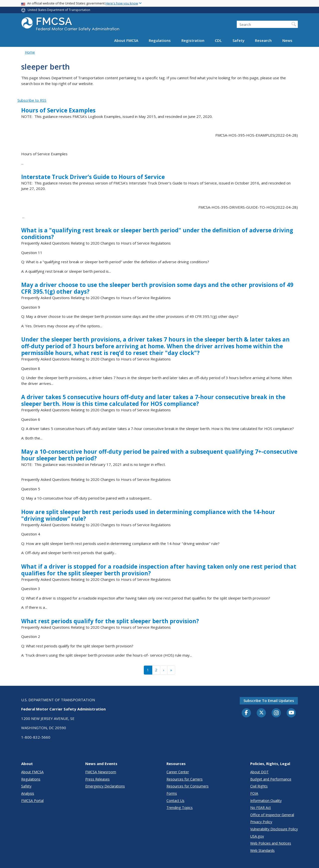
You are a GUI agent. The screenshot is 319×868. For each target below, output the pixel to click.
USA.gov (257, 836)
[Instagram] (276, 713)
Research (263, 40)
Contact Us (175, 801)
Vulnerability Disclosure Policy (274, 829)
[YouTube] (291, 713)
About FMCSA (126, 40)
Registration (193, 40)
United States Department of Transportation (59, 10)
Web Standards (262, 850)
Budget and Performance (271, 779)
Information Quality (266, 801)
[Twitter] (261, 713)
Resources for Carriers (185, 779)
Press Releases (97, 779)
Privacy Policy (261, 822)
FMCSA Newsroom (101, 772)
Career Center (178, 772)
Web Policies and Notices (271, 843)
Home (30, 52)
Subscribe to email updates (269, 700)
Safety (239, 40)
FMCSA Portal (32, 801)
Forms (172, 793)
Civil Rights (259, 786)
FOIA (254, 793)
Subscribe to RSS (32, 100)
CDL (218, 40)
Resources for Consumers (188, 786)
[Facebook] (246, 713)
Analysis (28, 793)
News (287, 40)
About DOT (259, 772)
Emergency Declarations (105, 786)
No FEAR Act (261, 808)
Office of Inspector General (272, 815)
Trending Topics (180, 808)
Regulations (160, 40)
